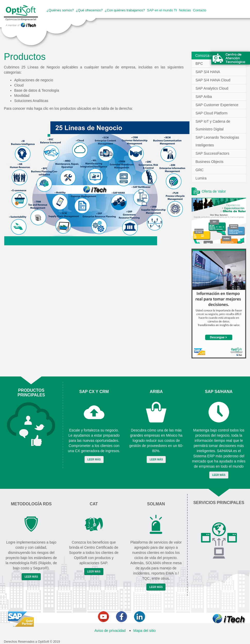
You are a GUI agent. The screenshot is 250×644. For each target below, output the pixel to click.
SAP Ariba (204, 97)
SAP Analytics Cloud (212, 88)
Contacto (199, 10)
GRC (200, 170)
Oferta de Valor (214, 191)
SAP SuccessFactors (212, 153)
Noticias (185, 10)
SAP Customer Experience (217, 105)
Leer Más (94, 460)
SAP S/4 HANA (208, 72)
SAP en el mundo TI (162, 10)
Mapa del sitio (144, 631)
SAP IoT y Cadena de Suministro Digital (213, 125)
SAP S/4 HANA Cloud (213, 80)
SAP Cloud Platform (212, 113)
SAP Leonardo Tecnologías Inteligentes (217, 141)
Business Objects (210, 162)
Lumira (201, 178)
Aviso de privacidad (110, 631)
